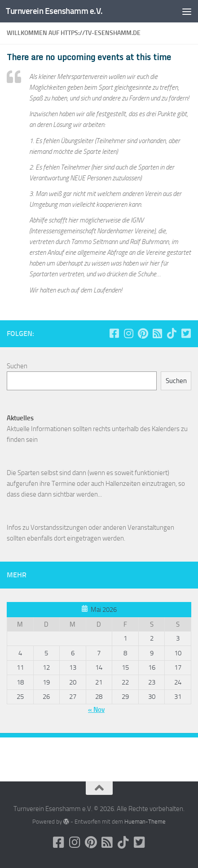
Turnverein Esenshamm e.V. (54, 11)
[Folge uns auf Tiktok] (172, 333)
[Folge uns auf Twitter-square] (186, 333)
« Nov (96, 710)
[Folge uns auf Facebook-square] (114, 333)
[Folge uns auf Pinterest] (143, 333)
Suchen (17, 366)
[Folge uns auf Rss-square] (157, 333)
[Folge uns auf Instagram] (128, 333)
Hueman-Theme (145, 822)
